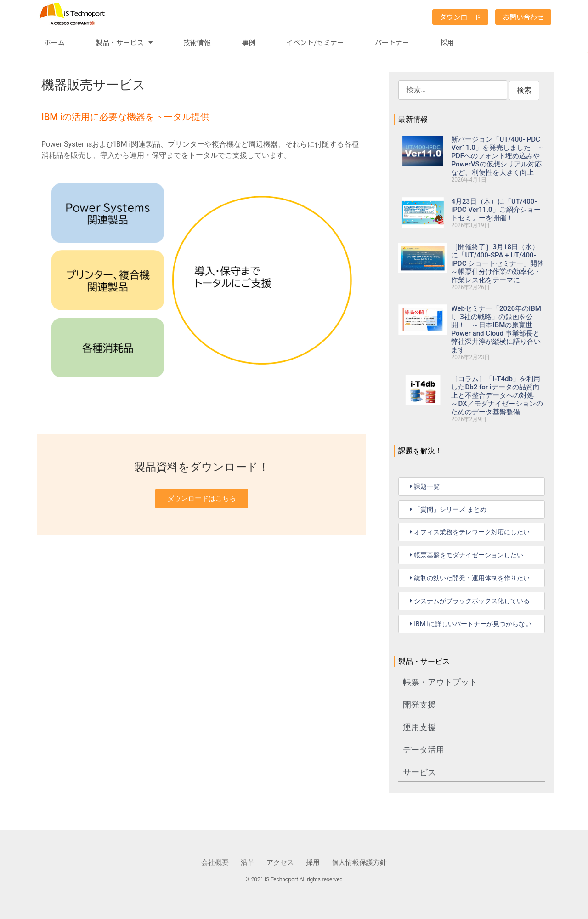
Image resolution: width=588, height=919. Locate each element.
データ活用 (424, 750)
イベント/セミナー (315, 42)
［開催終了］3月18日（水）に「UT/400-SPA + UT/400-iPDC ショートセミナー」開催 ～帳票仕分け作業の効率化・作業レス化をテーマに (501, 263)
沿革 (248, 862)
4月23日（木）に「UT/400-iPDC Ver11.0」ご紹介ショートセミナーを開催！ (496, 210)
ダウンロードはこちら (202, 498)
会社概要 (215, 862)
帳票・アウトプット (440, 682)
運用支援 (419, 727)
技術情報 (197, 42)
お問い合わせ (523, 17)
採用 (447, 42)
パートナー (392, 42)
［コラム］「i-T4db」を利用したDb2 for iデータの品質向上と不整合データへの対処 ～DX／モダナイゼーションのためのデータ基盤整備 (497, 395)
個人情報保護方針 (359, 862)
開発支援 (419, 705)
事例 (249, 42)
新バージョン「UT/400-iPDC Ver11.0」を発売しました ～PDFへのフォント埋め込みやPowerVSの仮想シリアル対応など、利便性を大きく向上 (498, 156)
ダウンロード (460, 17)
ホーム (54, 42)
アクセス (280, 862)
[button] (472, 486)
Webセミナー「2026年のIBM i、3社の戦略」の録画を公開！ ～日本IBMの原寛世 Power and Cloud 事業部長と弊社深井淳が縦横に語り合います (496, 329)
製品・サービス (124, 43)
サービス (419, 772)
